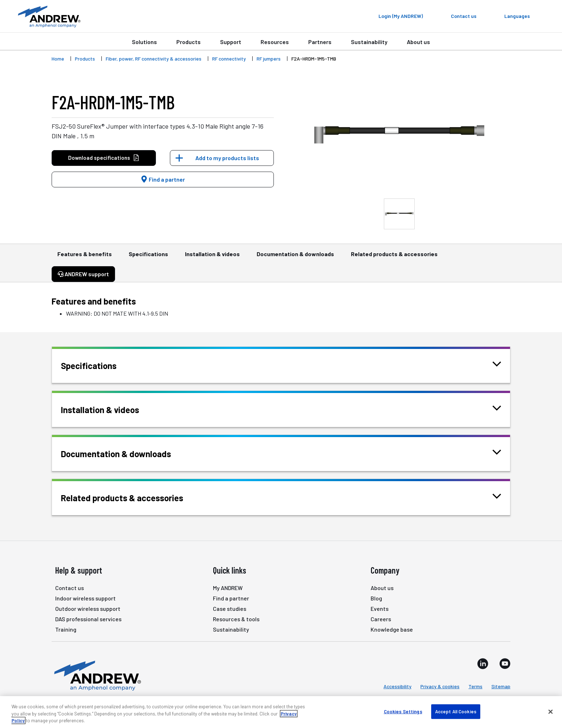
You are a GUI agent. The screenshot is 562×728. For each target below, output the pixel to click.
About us (418, 42)
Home (58, 59)
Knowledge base (392, 629)
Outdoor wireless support (88, 609)
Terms (475, 686)
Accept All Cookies (456, 711)
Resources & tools (236, 619)
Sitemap (501, 686)
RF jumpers (269, 59)
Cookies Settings (403, 711)
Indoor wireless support (85, 598)
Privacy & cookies (440, 686)
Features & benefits (85, 257)
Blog (376, 598)
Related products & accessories (394, 257)
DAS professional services (88, 619)
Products (189, 42)
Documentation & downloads (295, 257)
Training (66, 629)
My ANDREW (228, 588)
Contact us (70, 588)
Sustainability (369, 42)
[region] (281, 712)
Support (231, 42)
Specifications (148, 257)
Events (380, 609)
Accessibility (397, 686)
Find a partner (163, 179)
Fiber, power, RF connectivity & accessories (154, 59)
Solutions (144, 42)
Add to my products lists (227, 158)
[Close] (551, 712)
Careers (381, 619)
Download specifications (104, 158)
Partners (320, 42)
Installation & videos (212, 257)
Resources (275, 42)
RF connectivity (229, 59)
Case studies (230, 609)
